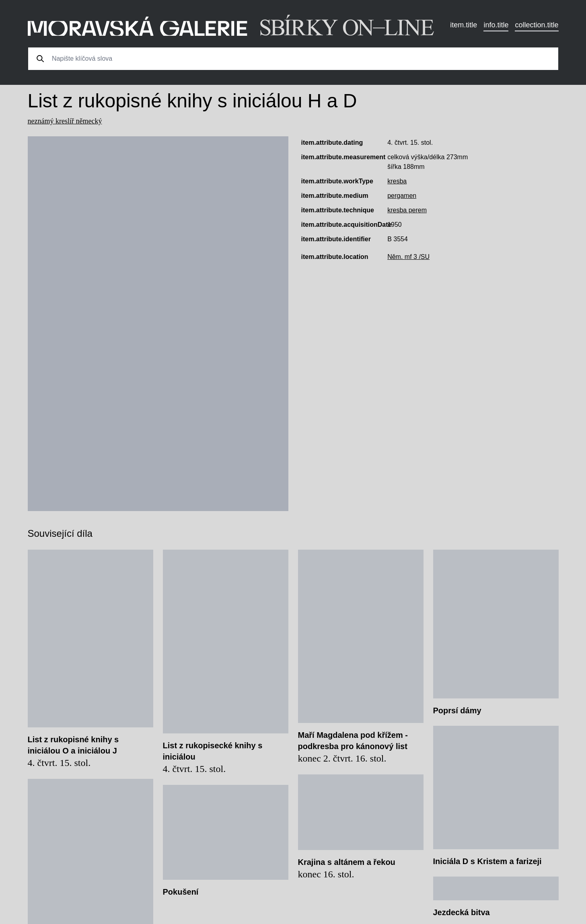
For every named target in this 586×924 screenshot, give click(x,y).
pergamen (402, 196)
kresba (397, 181)
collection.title (537, 25)
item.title (464, 25)
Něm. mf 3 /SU (408, 257)
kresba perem (407, 210)
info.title (496, 25)
